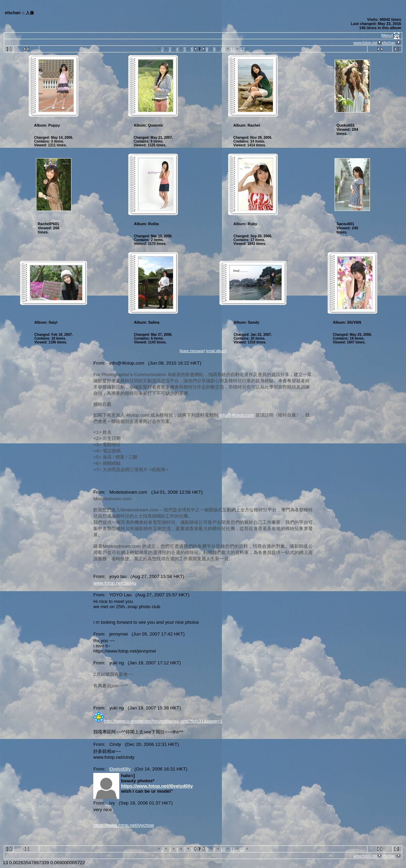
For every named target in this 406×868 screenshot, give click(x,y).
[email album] (216, 351)
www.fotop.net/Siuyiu (115, 583)
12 (242, 49)
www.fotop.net (365, 43)
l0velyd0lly (120, 769)
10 (223, 49)
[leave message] (192, 351)
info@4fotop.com (237, 415)
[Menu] (387, 35)
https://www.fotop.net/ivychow (124, 825)
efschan (388, 43)
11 (232, 49)
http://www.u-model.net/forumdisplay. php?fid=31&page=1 (163, 721)
